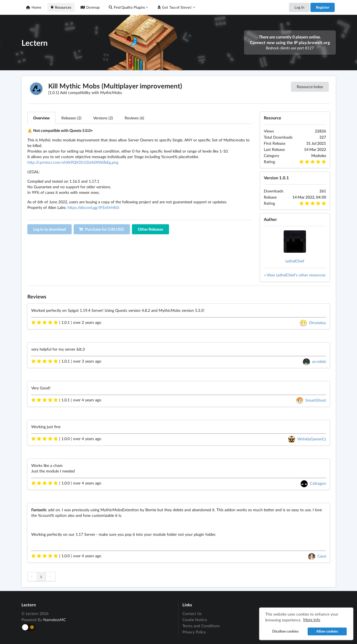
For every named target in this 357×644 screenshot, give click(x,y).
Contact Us (192, 614)
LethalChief (295, 261)
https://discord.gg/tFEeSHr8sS (93, 207)
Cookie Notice (195, 620)
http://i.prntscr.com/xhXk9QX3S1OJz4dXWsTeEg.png (73, 162)
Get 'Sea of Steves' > (176, 7)
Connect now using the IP (290, 42)
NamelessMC (55, 620)
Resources (61, 7)
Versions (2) (103, 118)
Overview (41, 118)
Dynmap (90, 7)
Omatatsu (318, 323)
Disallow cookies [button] (285, 632)
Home (34, 7)
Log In (299, 7)
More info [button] (312, 620)
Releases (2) (71, 118)
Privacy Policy (194, 632)
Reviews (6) (134, 118)
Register (323, 7)
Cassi (322, 556)
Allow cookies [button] (327, 632)
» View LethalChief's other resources (295, 275)
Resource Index (310, 87)
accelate (319, 361)
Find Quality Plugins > (128, 7)
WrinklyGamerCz (312, 439)
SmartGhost (316, 400)
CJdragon (318, 483)
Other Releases (150, 229)
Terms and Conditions (201, 626)
